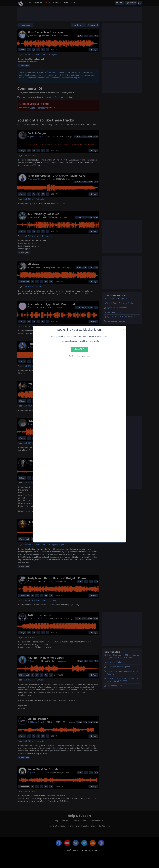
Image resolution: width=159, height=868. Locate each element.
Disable (80, 349)
